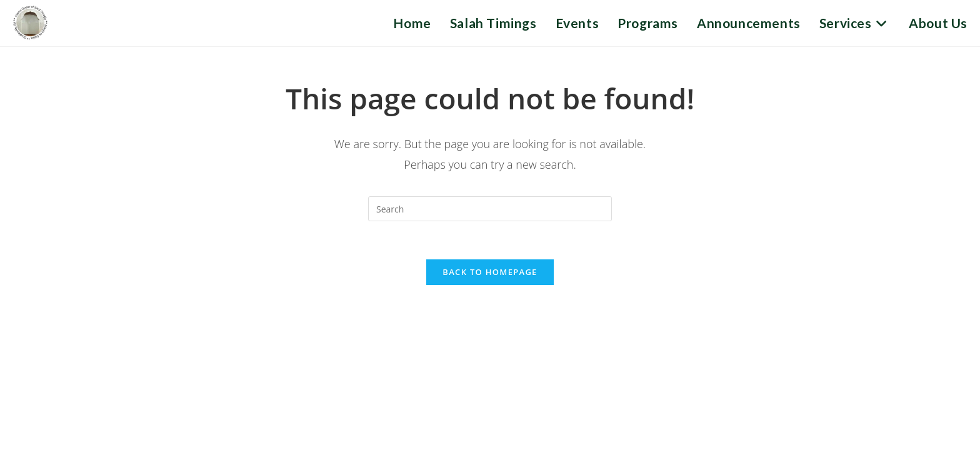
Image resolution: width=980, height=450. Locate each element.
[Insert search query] (490, 209)
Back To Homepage (490, 272)
